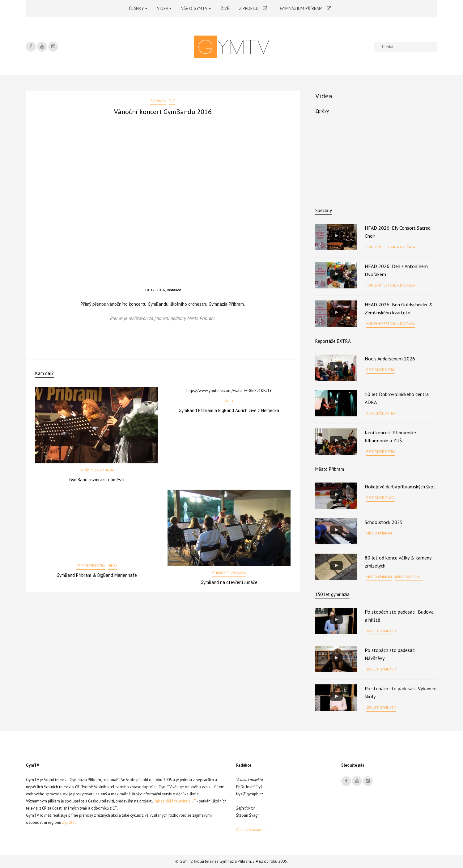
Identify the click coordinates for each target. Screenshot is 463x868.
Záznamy (158, 101)
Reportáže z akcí (380, 498)
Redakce (174, 290)
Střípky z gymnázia (97, 470)
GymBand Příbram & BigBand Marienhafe (97, 575)
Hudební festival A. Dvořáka (391, 247)
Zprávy (322, 111)
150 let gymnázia (381, 631)
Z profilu (253, 8)
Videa (164, 8)
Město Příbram (330, 469)
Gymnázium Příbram (306, 8)
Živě (225, 8)
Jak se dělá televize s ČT (175, 801)
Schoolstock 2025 (384, 522)
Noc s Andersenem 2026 (390, 359)
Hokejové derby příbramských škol (400, 487)
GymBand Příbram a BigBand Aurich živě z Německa (229, 410)
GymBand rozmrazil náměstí (97, 480)
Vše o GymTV (196, 8)
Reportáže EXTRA (91, 566)
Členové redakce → (252, 830)
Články (138, 8)
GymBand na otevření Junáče (229, 582)
